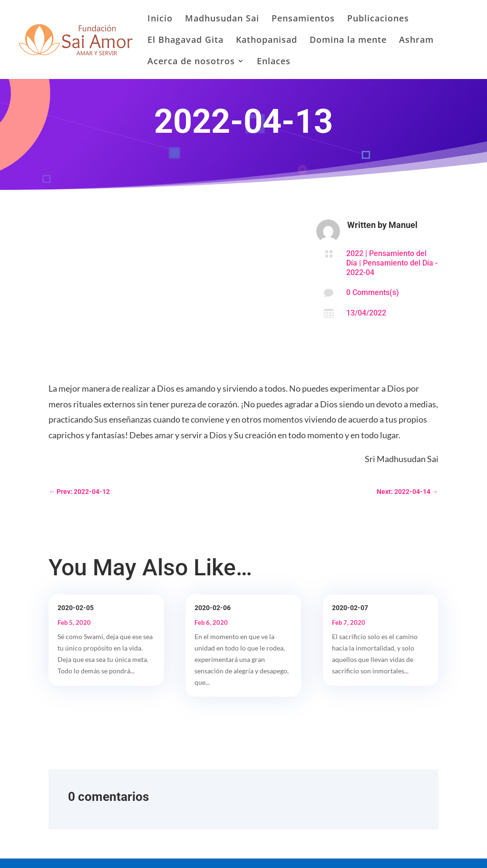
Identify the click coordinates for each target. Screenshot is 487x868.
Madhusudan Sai (222, 19)
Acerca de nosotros (191, 62)
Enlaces (274, 62)
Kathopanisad (267, 41)
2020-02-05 (76, 608)
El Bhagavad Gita (185, 41)
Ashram (416, 41)
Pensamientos (303, 19)
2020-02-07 (350, 608)
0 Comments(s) (373, 292)
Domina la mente (348, 41)
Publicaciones (378, 19)
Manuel (403, 225)
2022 (355, 253)
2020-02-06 (213, 608)
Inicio (160, 19)
